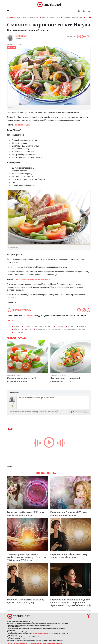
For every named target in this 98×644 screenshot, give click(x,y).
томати (83, 327)
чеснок (58, 329)
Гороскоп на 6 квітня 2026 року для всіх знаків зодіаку (69, 556)
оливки (27, 329)
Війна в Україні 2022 (51, 18)
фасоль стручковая (76, 329)
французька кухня (33, 327)
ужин (17, 327)
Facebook (30, 316)
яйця (16, 329)
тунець (60, 327)
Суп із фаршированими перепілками (32, 279)
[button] (84, 11)
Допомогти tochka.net (29, 18)
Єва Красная (20, 36)
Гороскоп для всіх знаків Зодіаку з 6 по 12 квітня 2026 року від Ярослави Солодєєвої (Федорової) (71, 602)
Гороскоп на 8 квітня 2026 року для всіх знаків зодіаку (26, 513)
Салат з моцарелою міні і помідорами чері (22, 380)
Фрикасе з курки (22, 125)
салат (71, 327)
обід (49, 327)
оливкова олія (43, 329)
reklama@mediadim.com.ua (41, 634)
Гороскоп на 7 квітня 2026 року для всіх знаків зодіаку (69, 513)
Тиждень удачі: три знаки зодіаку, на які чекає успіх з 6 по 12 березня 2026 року (26, 557)
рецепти (12, 48)
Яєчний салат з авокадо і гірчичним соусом (65, 380)
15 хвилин (19, 332)
